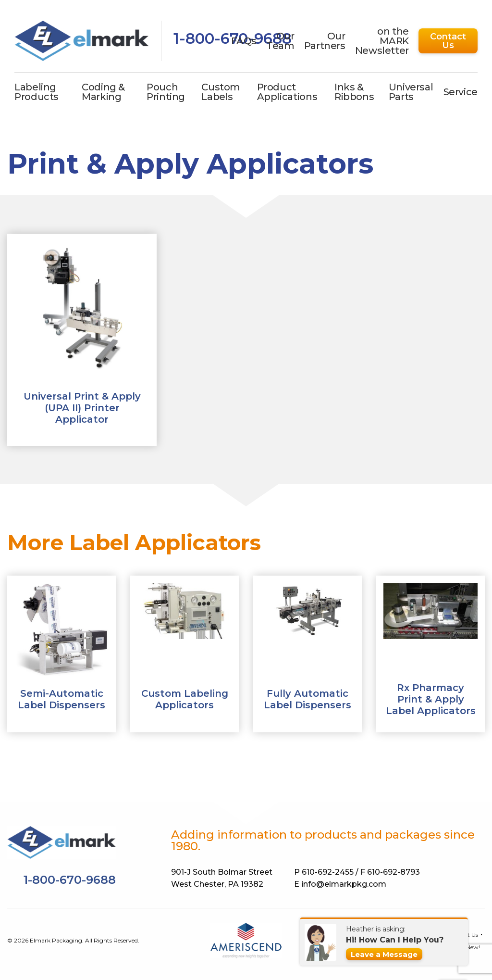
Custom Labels (221, 92)
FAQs (244, 41)
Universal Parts (411, 92)
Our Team (280, 41)
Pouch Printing (166, 92)
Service (461, 92)
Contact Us (448, 41)
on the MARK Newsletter (382, 41)
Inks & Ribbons (354, 92)
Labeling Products (37, 92)
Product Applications (287, 92)
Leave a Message (384, 954)
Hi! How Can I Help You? (395, 940)
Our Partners (325, 41)
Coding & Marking (103, 92)
